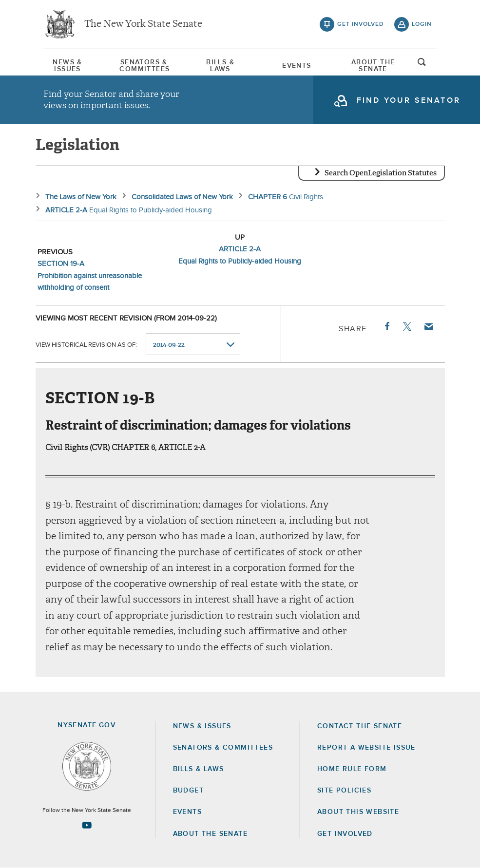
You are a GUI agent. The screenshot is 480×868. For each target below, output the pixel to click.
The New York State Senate (143, 24)
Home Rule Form (352, 769)
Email (428, 326)
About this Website (358, 812)
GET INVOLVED (345, 834)
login (422, 24)
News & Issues (67, 66)
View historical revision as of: (86, 345)
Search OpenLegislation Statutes (381, 173)
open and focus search (422, 65)
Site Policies (344, 791)
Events (297, 66)
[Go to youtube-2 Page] (87, 825)
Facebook (386, 326)
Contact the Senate (360, 726)
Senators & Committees (144, 66)
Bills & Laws (220, 66)
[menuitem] (68, 66)
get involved (361, 24)
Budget (188, 791)
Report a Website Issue (366, 748)
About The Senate (373, 66)
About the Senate (210, 834)
